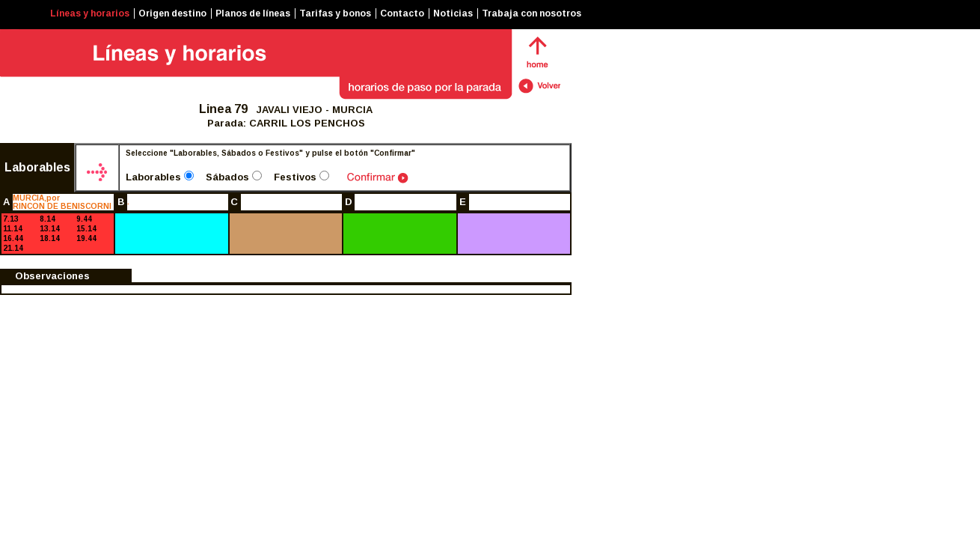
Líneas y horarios (90, 13)
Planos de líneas (253, 13)
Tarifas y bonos (335, 13)
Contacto (402, 13)
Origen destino (172, 13)
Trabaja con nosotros (532, 13)
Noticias (453, 13)
